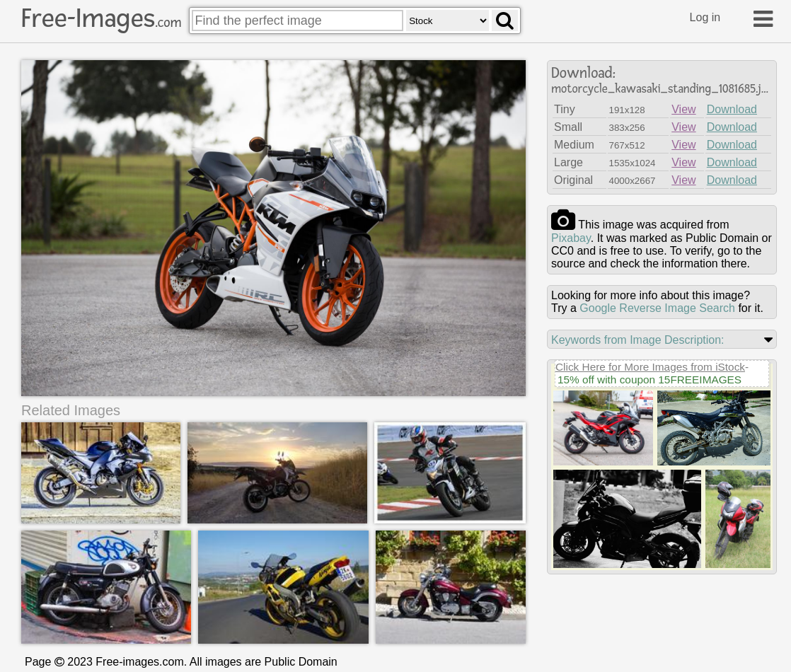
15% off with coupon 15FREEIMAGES (649, 380)
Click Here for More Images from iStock (650, 367)
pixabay (571, 238)
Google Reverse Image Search (657, 308)
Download (732, 109)
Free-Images (101, 18)
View (683, 109)
